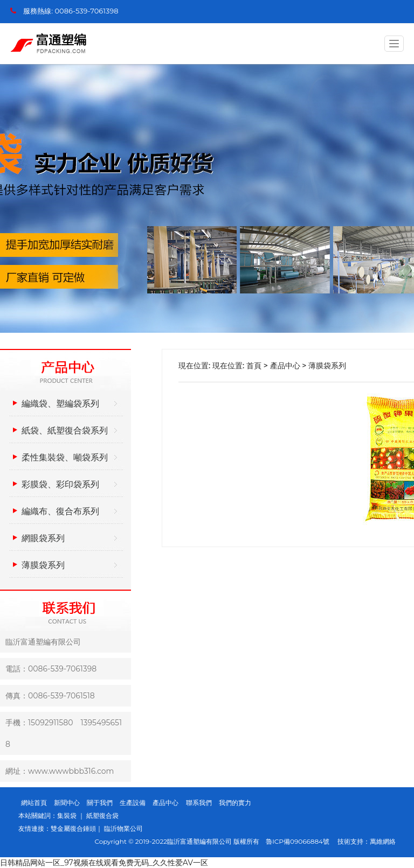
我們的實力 (235, 803)
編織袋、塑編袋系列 (60, 404)
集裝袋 (68, 815)
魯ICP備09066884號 (301, 841)
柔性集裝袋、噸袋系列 (65, 457)
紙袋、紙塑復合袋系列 (65, 430)
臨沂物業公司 (123, 828)
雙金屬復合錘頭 (73, 828)
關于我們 (100, 803)
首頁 (254, 366)
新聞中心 (67, 803)
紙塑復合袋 (102, 815)
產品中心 (285, 366)
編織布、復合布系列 (60, 511)
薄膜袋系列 (43, 565)
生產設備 (133, 803)
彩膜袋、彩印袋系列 (60, 484)
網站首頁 (34, 803)
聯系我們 (199, 803)
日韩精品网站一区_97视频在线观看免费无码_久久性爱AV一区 (104, 863)
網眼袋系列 (43, 538)
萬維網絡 (383, 841)
